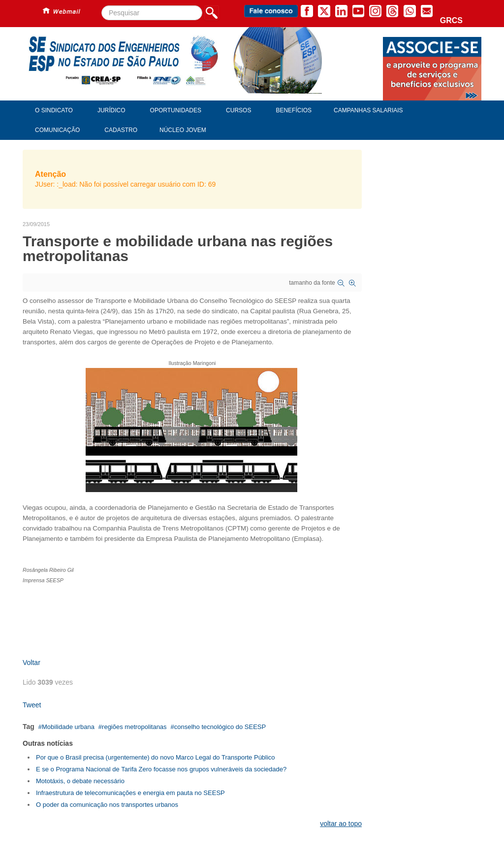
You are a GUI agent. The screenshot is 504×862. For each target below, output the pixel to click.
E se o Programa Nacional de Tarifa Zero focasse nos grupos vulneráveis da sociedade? (161, 769)
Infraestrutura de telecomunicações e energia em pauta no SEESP (130, 793)
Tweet (32, 705)
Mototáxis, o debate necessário (80, 781)
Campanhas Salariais (368, 110)
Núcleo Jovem (183, 130)
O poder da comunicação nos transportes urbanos (107, 805)
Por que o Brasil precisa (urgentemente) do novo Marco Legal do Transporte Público (156, 757)
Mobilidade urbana (68, 727)
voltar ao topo (341, 824)
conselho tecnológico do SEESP (220, 727)
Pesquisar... (102, 6)
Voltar (31, 663)
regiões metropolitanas (134, 727)
